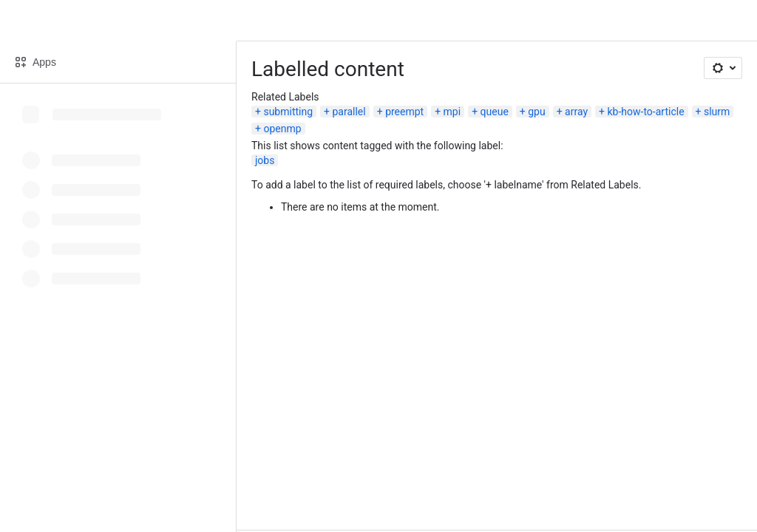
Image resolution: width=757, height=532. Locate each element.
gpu (536, 112)
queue (495, 112)
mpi (452, 112)
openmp (282, 129)
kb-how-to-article (646, 112)
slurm (717, 112)
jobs (265, 160)
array (576, 112)
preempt (404, 112)
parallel (349, 112)
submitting (288, 112)
